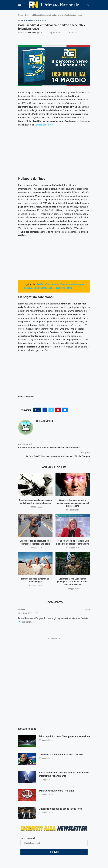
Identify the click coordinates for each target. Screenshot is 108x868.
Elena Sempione (35, 33)
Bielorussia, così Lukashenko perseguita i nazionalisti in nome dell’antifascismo (73, 582)
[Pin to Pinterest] (58, 410)
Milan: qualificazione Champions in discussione (64, 736)
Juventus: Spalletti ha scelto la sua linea (61, 809)
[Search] (88, 5)
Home (21, 15)
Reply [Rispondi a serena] (87, 610)
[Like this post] (38, 410)
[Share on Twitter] (51, 410)
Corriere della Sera (44, 125)
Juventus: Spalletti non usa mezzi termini (61, 755)
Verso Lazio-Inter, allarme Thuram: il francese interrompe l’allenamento (64, 774)
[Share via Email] (65, 410)
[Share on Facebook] (45, 410)
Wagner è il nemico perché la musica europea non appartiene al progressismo (73, 503)
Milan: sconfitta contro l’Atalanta (56, 791)
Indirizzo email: (54, 842)
